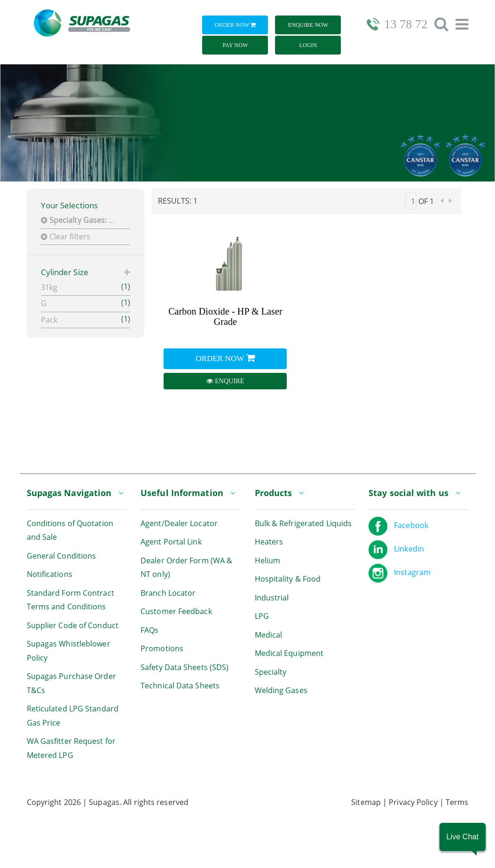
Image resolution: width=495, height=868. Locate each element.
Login (308, 45)
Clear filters (66, 237)
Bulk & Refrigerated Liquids (303, 523)
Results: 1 (178, 201)
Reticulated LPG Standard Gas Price (73, 716)
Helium (268, 560)
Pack (86, 319)
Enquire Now (308, 25)
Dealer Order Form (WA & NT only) (186, 568)
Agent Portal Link (171, 542)
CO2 (82, 220)
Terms (457, 802)
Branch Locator (168, 593)
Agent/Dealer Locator (179, 523)
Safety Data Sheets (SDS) (185, 667)
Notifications (50, 574)
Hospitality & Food (288, 579)
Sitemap (366, 802)
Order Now (235, 25)
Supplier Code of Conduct (73, 625)
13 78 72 (406, 24)
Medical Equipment (289, 653)
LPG (262, 616)
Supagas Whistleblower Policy (69, 651)
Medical (269, 635)
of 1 (426, 201)
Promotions (162, 648)
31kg (86, 287)
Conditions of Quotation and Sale (70, 530)
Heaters (269, 542)
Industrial (272, 598)
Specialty (271, 672)
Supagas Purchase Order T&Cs (71, 683)
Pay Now (236, 45)
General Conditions (62, 556)
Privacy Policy (413, 802)
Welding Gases (281, 690)
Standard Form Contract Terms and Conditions (71, 600)
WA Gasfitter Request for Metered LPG (71, 748)
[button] (463, 837)
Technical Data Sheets (180, 686)
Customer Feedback (176, 611)
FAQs (149, 630)
